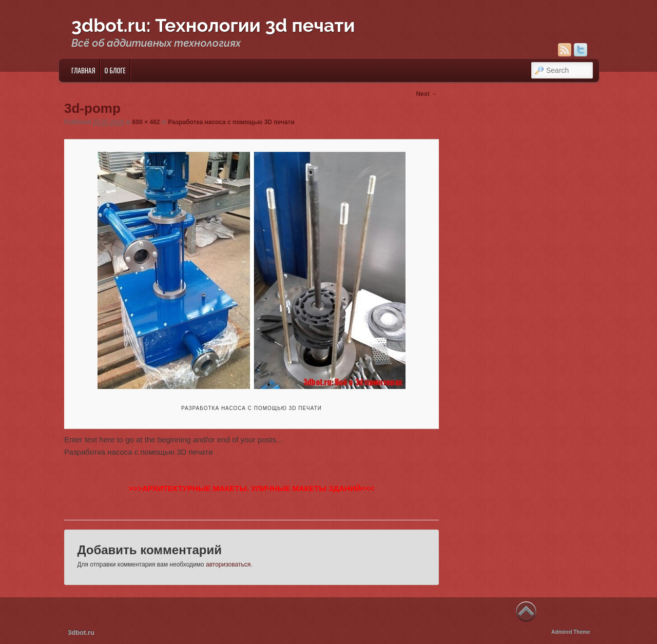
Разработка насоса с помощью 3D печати (231, 122)
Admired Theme (571, 632)
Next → (427, 94)
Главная (83, 70)
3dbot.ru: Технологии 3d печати (213, 25)
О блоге (115, 70)
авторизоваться (228, 564)
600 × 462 (146, 122)
